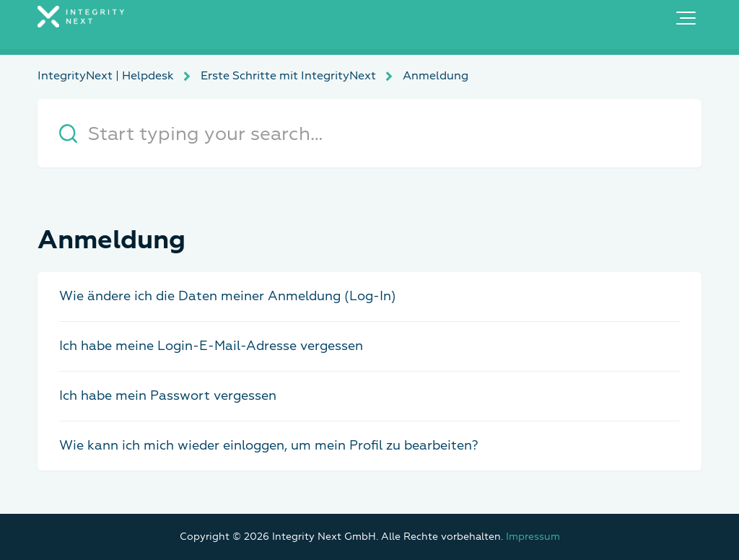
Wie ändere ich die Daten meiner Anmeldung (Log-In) (228, 296)
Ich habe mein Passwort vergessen (168, 396)
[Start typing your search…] (369, 133)
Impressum (533, 537)
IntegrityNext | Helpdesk (106, 76)
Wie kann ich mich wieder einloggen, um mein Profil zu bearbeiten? (269, 446)
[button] (686, 18)
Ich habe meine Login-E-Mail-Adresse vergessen (211, 346)
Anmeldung (436, 76)
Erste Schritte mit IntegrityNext (288, 76)
